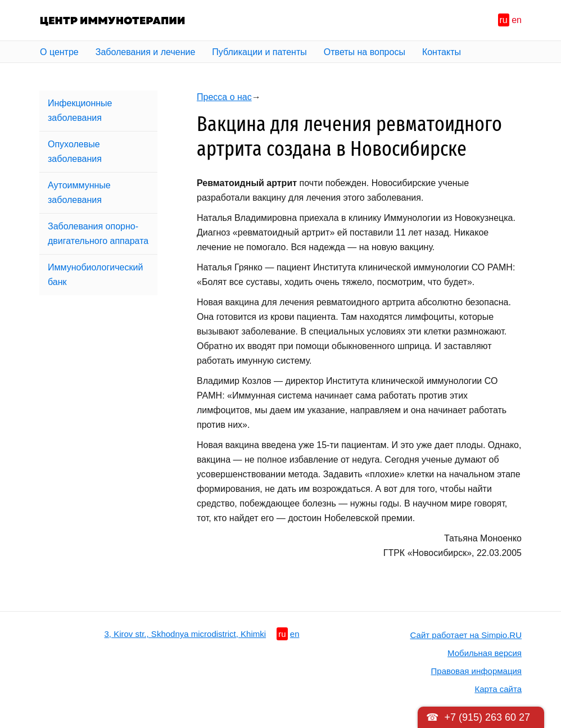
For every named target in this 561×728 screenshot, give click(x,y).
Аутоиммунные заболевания (79, 193)
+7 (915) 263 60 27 (487, 717)
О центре (59, 52)
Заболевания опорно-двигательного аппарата (98, 234)
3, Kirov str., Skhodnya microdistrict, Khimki (186, 634)
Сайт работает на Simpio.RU (466, 635)
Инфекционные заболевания (80, 110)
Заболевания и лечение (146, 52)
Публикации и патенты (259, 52)
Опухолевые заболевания (75, 152)
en (517, 20)
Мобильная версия (485, 653)
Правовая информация (476, 671)
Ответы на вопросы (365, 52)
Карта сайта (498, 689)
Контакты (442, 52)
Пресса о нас (224, 97)
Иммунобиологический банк (95, 275)
